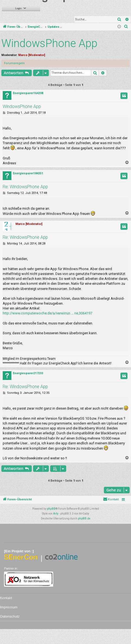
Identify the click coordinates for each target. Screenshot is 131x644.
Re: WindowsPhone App (25, 187)
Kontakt (6, 598)
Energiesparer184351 (28, 173)
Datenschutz (10, 616)
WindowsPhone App (49, 43)
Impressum (9, 607)
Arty (56, 514)
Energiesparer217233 (28, 373)
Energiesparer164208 (28, 93)
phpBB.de (84, 518)
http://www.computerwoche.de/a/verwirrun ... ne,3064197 (47, 313)
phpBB (51, 509)
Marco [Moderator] (32, 55)
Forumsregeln (14, 63)
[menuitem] (126, 27)
